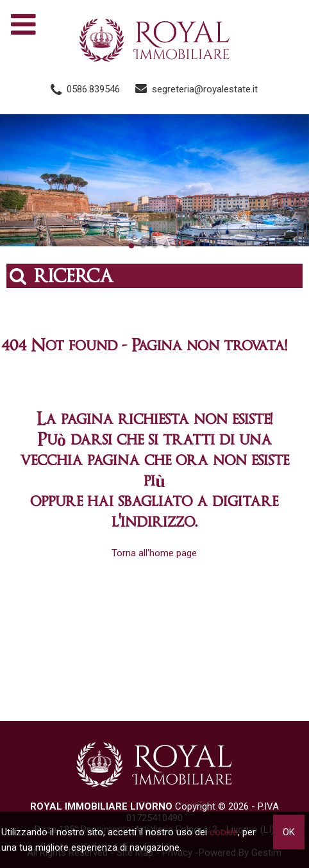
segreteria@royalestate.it (205, 89)
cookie (224, 832)
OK (289, 832)
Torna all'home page (154, 553)
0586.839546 (93, 89)
